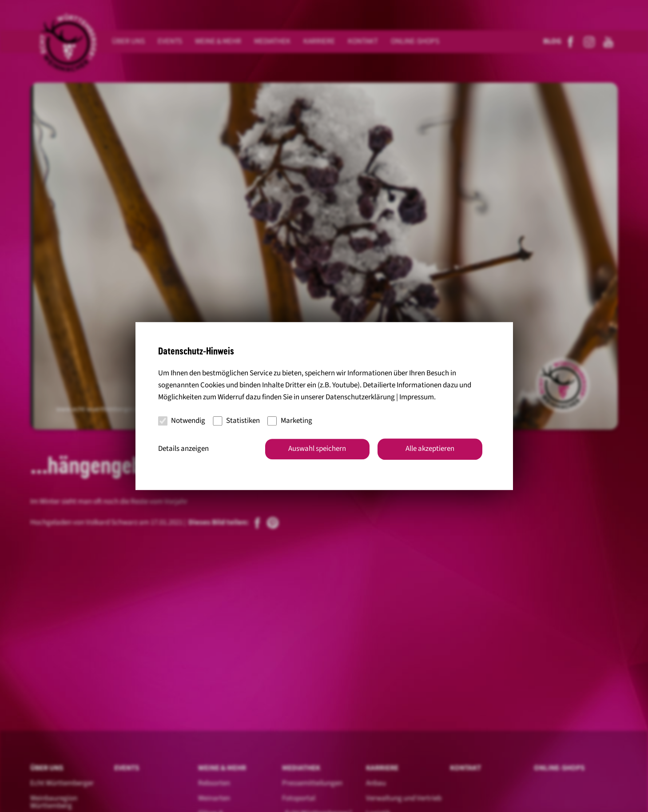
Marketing (290, 421)
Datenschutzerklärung (360, 398)
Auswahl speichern (317, 449)
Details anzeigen (183, 449)
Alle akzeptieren (430, 449)
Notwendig (182, 421)
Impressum (417, 398)
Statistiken (236, 421)
